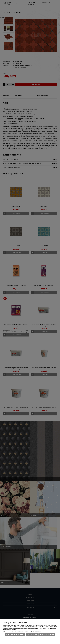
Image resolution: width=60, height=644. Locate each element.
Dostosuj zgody (32, 635)
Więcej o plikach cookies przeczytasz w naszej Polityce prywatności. (22, 631)
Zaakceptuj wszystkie (47, 635)
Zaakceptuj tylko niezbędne (15, 635)
